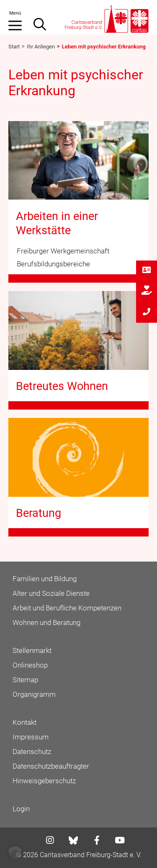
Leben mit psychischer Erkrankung (104, 47)
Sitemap (25, 680)
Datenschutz (32, 752)
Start (14, 47)
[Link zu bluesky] (74, 840)
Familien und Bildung (45, 579)
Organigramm (34, 694)
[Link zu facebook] (94, 841)
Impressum (31, 737)
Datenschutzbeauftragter (51, 766)
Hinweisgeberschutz (44, 781)
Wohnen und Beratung (46, 623)
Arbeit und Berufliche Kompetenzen (67, 608)
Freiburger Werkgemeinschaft (63, 251)
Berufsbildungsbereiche (53, 264)
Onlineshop (30, 665)
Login (21, 809)
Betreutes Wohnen (62, 386)
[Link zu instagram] (47, 841)
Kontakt (24, 722)
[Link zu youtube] (117, 841)
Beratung (39, 513)
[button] (15, 853)
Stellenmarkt (32, 650)
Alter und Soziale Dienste (51, 593)
